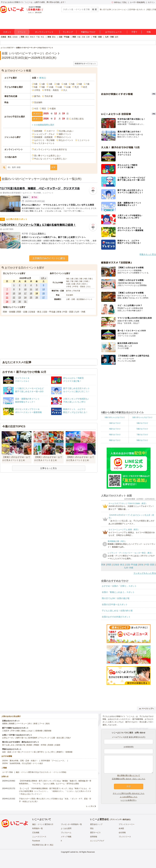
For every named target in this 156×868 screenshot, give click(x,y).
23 (20, 297)
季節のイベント (64, 137)
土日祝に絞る (78, 119)
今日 (36, 109)
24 (25, 297)
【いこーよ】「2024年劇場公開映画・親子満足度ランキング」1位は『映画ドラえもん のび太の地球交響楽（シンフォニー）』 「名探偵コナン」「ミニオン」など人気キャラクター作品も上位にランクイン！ (55, 791)
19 (37, 293)
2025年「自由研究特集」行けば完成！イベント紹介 (23, 763)
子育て (134, 32)
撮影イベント (65, 134)
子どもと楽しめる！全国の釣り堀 (117, 611)
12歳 (68, 87)
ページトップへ (147, 709)
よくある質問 (66, 828)
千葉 (38, 37)
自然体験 (38, 131)
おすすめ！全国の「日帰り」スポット (119, 586)
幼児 (85, 87)
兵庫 (88, 37)
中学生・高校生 (52, 90)
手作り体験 (15, 731)
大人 (65, 90)
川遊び (68, 738)
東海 (49, 37)
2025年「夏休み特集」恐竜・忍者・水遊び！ (20, 761)
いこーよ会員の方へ (129, 800)
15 (14, 293)
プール (42, 724)
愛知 (54, 37)
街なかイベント (66, 140)
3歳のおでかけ (142, 423)
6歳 (80, 84)
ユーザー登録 (7, 772)
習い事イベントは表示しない (47, 156)
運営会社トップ (96, 824)
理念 (92, 828)
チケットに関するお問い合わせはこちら (129, 793)
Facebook (36, 841)
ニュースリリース (39, 837)
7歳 (88, 84)
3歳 (58, 84)
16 (20, 293)
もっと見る (90, 806)
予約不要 (49, 96)
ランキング (68, 32)
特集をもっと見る (148, 254)
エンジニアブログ (97, 841)
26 (37, 297)
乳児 (77, 87)
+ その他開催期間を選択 (43, 125)
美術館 (51, 745)
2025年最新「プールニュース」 (53, 761)
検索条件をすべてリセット (85, 64)
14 (7, 293)
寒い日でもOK (105, 10)
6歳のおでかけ (115, 435)
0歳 (36, 84)
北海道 (15, 37)
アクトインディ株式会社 (120, 820)
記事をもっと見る (49, 468)
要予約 (37, 96)
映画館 (29, 745)
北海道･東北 (119, 565)
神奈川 (33, 37)
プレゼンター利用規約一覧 (71, 824)
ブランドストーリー (127, 824)
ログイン (151, 2)
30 (20, 301)
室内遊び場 (21, 745)
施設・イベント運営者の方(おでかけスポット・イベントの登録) (41, 772)
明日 (44, 109)
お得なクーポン (8, 738)
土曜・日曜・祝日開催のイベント (79, 299)
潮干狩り (41, 752)
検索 (54, 167)
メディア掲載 (66, 837)
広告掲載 (36, 833)
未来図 (121, 828)
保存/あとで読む (119, 2)
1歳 (43, 84)
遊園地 (5, 724)
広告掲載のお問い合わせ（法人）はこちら (129, 779)
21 (7, 297)
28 (7, 301)
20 (44, 293)
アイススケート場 (29, 752)
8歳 (36, 87)
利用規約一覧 (37, 828)
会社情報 (122, 833)
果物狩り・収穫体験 (65, 752)
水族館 (58, 745)
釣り (30, 724)
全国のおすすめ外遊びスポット (116, 617)
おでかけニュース (114, 32)
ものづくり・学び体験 (44, 140)
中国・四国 (97, 37)
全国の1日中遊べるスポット (115, 604)
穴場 (154, 10)
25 (31, 297)
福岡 (116, 37)
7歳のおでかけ (142, 435)
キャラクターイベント (44, 143)
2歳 (51, 84)
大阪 (79, 37)
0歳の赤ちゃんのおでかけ (115, 417)
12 (37, 289)
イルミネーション (120, 10)
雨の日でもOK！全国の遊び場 (116, 598)
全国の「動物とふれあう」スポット (118, 592)
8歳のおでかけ (115, 440)
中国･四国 (149, 565)
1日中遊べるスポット (137, 10)
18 (31, 293)
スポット (7, 32)
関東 (23, 37)
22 (14, 297)
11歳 (60, 87)
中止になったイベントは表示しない (51, 159)
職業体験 (48, 731)
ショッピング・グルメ (44, 134)
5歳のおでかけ (142, 429)
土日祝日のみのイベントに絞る (49, 258)
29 (14, 301)
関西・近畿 (22, 312)
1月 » (43, 278)
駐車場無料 (33, 738)
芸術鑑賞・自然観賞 (43, 137)
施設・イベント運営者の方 (43, 824)
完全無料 (38, 102)
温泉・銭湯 (7, 752)
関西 (74, 37)
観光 (48, 724)
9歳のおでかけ (142, 440)
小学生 (37, 90)
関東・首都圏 (9, 312)
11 (31, 289)
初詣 (149, 10)
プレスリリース (125, 837)
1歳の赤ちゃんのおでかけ (142, 417)
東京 (27, 37)
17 (25, 293)
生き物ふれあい (66, 131)
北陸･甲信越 (132, 565)
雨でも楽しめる (8, 745)
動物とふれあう (28, 731)
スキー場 (16, 752)
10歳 (51, 87)
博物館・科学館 (40, 745)
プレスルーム (66, 833)
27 (44, 297)
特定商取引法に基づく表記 (43, 845)
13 (44, 289)
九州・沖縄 (109, 37)
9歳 (43, 87)
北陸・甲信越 (64, 37)
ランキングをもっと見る (145, 573)
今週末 (53, 109)
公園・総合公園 (58, 738)
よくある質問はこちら (129, 797)
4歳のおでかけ (115, 429)
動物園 (12, 724)
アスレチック (44, 738)
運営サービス (95, 833)
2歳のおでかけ (115, 423)
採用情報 (94, 837)
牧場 (36, 724)
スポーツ (51, 131)
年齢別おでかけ (88, 32)
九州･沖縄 (129, 568)
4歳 (65, 84)
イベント (22, 32)
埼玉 (42, 37)
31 (25, 301)
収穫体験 (39, 731)
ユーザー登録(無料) (137, 2)
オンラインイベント (44, 32)
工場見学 (6, 731)
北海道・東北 (6, 37)
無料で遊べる (22, 738)
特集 (149, 32)
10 (25, 289)
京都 (83, 37)
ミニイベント (84, 140)
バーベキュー (22, 724)
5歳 (73, 84)
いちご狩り (51, 752)
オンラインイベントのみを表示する (51, 149)
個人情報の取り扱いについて (129, 775)
